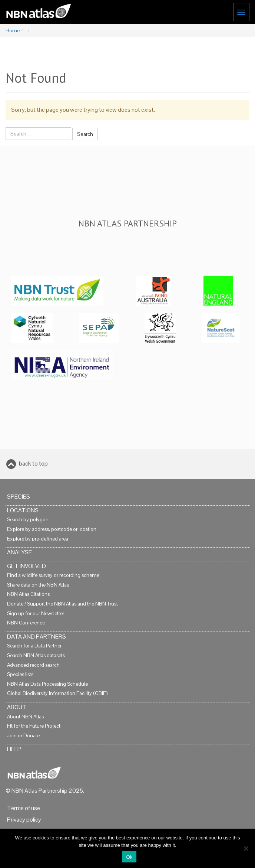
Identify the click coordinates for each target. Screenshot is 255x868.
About (17, 707)
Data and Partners (37, 637)
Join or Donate (23, 736)
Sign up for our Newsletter (36, 614)
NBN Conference (26, 623)
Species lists (20, 674)
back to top (33, 464)
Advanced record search (33, 665)
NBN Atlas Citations (28, 594)
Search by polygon (28, 520)
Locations (23, 510)
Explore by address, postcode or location (52, 529)
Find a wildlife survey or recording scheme (53, 575)
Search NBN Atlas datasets (36, 655)
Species (19, 497)
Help (14, 749)
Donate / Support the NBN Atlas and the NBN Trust (62, 604)
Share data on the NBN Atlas (38, 585)
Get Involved (27, 566)
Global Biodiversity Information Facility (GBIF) (57, 693)
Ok (129, 857)
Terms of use (24, 808)
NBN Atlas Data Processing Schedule (47, 684)
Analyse (19, 552)
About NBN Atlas (25, 717)
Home (13, 31)
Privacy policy (24, 820)
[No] (246, 848)
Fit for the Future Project (34, 726)
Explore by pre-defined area (38, 539)
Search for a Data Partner (34, 646)
